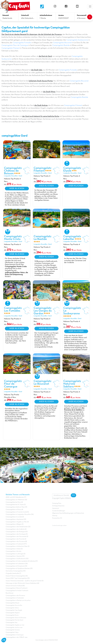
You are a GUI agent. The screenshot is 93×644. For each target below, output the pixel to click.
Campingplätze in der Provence (15, 596)
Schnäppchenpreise (58, 506)
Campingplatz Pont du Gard (14, 620)
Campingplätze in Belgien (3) (15, 524)
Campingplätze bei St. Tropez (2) (16, 505)
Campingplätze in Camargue (15, 635)
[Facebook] (66, 6)
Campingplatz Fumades (22, 43)
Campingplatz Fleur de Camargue (15, 45)
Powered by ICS (57, 518)
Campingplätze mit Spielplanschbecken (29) (19, 568)
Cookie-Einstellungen (59, 511)
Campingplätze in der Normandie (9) (17, 537)
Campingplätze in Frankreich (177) (16, 544)
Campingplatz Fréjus (12, 632)
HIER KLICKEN (17, 188)
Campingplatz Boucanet (62, 43)
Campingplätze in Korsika (13, 551)
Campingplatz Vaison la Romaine (16, 618)
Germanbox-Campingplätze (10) (16, 571)
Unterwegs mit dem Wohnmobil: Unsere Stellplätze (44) (22, 583)
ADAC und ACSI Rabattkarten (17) (16, 497)
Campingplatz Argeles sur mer (15, 625)
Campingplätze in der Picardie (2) (16, 539)
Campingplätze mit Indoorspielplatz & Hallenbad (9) (22, 561)
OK (73, 495)
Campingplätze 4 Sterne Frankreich (17, 588)
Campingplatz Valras (12, 608)
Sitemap (55, 516)
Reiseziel (6, 15)
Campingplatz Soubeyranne (77, 40)
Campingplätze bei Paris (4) (14, 502)
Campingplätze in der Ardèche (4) (16, 529)
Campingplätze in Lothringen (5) (16, 554)
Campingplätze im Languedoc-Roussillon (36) (20, 514)
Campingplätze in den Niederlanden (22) (18, 527)
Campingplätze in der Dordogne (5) (17, 534)
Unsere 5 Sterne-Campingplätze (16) (17, 576)
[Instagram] (55, 6)
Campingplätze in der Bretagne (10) (17, 532)
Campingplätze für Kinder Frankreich (17, 591)
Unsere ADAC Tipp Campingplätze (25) (18, 578)
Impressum (56, 508)
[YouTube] (77, 6)
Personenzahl (82, 15)
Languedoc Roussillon (11, 176)
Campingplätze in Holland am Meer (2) (18, 546)
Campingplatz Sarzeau (13, 630)
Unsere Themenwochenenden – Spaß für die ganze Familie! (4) (25, 581)
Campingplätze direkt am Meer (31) (16, 507)
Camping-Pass (57, 503)
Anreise (61, 15)
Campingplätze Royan (13, 603)
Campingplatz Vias (12, 623)
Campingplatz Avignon (13, 613)
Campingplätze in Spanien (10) (15, 556)
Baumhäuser (10, 593)
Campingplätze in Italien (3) (14, 549)
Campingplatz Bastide (61, 45)
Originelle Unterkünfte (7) (13, 573)
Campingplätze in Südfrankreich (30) (17, 559)
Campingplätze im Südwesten (15, 598)
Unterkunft (25, 15)
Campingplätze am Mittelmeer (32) (16, 500)
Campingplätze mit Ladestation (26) (17, 564)
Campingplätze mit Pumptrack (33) (16, 566)
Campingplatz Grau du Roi (14, 605)
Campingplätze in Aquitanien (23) (16, 519)
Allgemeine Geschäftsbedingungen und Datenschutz (68, 513)
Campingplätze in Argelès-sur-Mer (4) (17, 522)
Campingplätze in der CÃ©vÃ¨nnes (17, 637)
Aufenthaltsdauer (46, 15)
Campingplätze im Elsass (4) (14, 510)
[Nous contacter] (42, 6)
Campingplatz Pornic (12, 615)
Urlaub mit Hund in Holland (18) (15, 586)
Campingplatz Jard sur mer (14, 628)
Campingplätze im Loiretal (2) (15, 517)
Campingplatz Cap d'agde (14, 610)
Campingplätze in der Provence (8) (16, 541)
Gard (20, 176)
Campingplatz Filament (11, 48)
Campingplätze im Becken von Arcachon (18, 600)
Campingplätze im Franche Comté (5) (17, 512)
